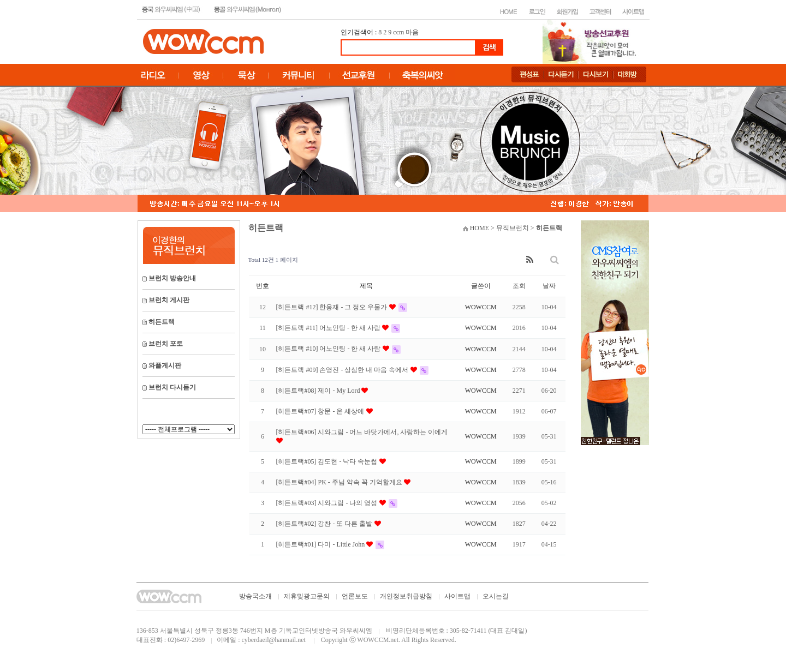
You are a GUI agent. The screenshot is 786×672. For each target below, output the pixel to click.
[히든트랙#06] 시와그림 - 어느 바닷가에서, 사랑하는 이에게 (362, 432)
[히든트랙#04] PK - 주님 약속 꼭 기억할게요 (340, 482)
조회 (519, 286)
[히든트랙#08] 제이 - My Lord (319, 391)
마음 (412, 32)
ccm (398, 32)
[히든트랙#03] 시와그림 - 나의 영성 (328, 503)
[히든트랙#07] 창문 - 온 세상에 (321, 411)
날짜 (549, 286)
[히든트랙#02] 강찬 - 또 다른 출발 (325, 524)
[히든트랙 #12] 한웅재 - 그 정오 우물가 (333, 307)
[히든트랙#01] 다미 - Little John (321, 544)
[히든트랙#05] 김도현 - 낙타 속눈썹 (328, 461)
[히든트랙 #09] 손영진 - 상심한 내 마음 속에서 (343, 370)
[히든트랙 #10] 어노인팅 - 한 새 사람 (329, 349)
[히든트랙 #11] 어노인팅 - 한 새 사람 (329, 328)
